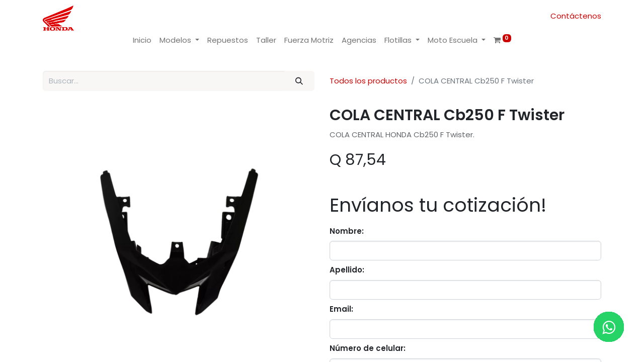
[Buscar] (299, 81)
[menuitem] (142, 40)
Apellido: (347, 270)
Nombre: (347, 231)
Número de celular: (368, 348)
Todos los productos (368, 81)
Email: (341, 309)
